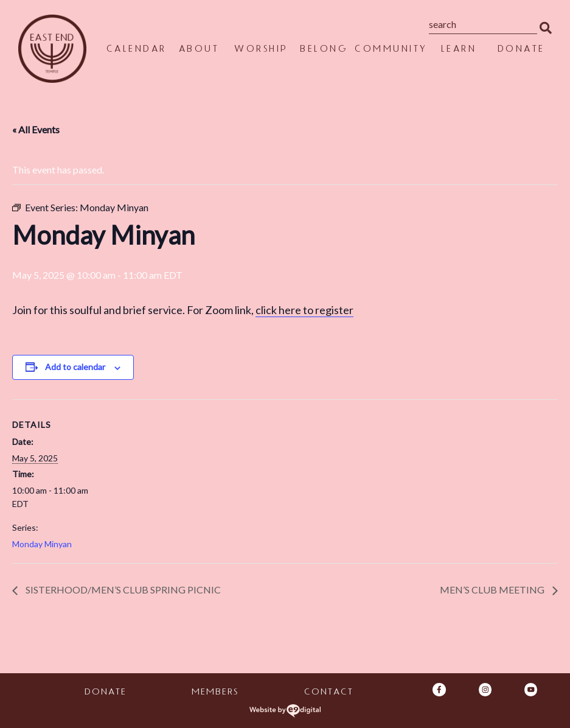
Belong (323, 50)
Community (391, 50)
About (199, 50)
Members (214, 693)
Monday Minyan (42, 544)
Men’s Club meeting (493, 590)
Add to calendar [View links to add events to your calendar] (75, 367)
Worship (261, 50)
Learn (458, 50)
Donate (521, 50)
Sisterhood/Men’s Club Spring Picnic (122, 590)
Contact (328, 693)
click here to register (304, 310)
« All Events (36, 129)
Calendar (136, 50)
